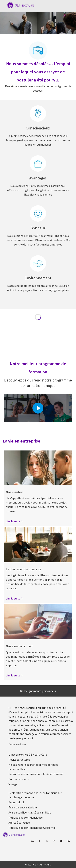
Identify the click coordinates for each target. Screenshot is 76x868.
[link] (14, 521)
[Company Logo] (19, 5)
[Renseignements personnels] (38, 691)
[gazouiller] (47, 841)
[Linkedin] (32, 841)
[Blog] (54, 841)
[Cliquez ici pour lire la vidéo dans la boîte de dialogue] (38, 408)
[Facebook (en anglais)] (40, 841)
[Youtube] (61, 841)
